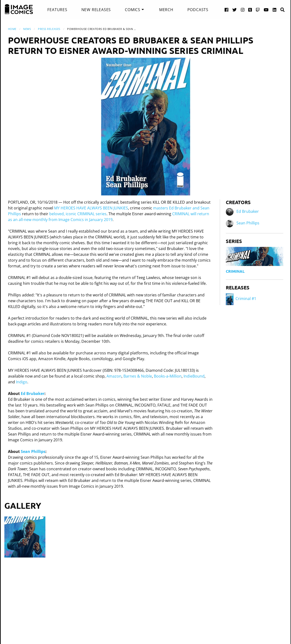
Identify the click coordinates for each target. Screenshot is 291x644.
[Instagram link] (243, 10)
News (27, 29)
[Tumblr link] (250, 10)
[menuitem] (57, 10)
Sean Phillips (33, 451)
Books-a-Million (168, 376)
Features (57, 10)
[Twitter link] (235, 10)
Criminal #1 (241, 299)
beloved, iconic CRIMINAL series (78, 214)
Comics (133, 10)
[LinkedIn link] (275, 10)
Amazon (114, 376)
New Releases (96, 10)
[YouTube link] (266, 10)
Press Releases (49, 29)
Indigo (22, 382)
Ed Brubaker (33, 394)
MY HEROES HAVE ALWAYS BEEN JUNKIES (91, 208)
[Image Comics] (19, 9)
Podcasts (198, 10)
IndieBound (194, 376)
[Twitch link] (258, 10)
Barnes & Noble (138, 376)
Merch (166, 10)
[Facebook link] (227, 10)
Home (12, 29)
